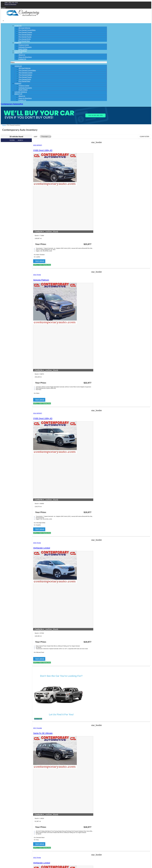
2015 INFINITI (38, 145)
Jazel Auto (15, 686)
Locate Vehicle (21, 92)
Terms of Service (46, 860)
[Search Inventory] (16, 779)
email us (49, 617)
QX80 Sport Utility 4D (43, 150)
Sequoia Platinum (81, 150)
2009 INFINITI (78, 501)
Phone (7, 828)
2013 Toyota (38, 379)
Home (4, 125)
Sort (36, 137)
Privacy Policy (5, 693)
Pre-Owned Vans (24, 41)
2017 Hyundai (117, 266)
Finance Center (24, 45)
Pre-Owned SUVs (25, 39)
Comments (8, 838)
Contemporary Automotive (12, 104)
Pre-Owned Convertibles (27, 30)
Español (3, 8)
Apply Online (23, 90)
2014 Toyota (77, 145)
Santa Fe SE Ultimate (122, 271)
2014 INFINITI (117, 145)
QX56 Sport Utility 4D (83, 506)
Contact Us (22, 59)
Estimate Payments (25, 47)
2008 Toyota (38, 501)
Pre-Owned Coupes (25, 32)
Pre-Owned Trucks (25, 37)
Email (7, 820)
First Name (8, 803)
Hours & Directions (25, 57)
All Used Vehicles (24, 28)
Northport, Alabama (38, 615)
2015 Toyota (38, 266)
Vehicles (18, 26)
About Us (18, 53)
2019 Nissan (77, 379)
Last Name (8, 811)
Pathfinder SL (79, 384)
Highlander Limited (42, 271)
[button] (59, 62)
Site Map (3, 696)
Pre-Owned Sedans (25, 34)
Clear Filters (144, 137)
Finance (18, 43)
